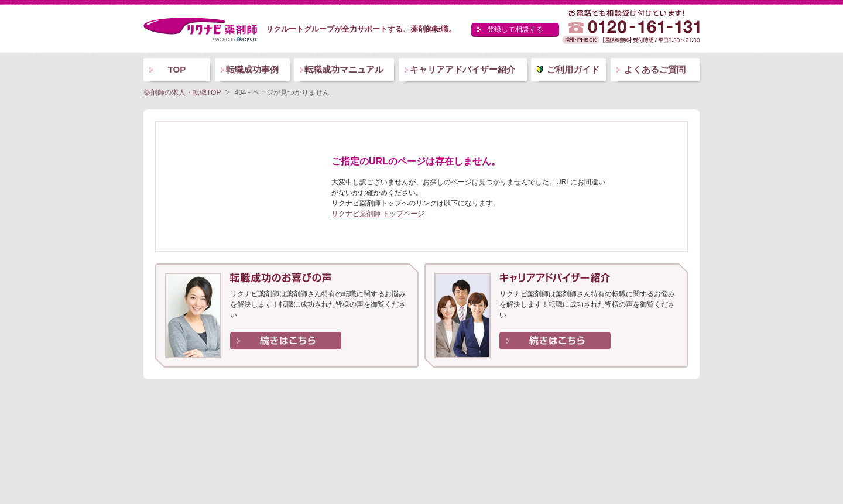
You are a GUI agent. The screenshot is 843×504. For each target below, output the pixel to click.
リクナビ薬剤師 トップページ (378, 214)
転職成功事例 (252, 69)
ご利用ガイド (573, 69)
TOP (177, 69)
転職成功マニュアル (344, 69)
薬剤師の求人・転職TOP (182, 92)
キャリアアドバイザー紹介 (462, 69)
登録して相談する (515, 29)
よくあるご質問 (655, 69)
